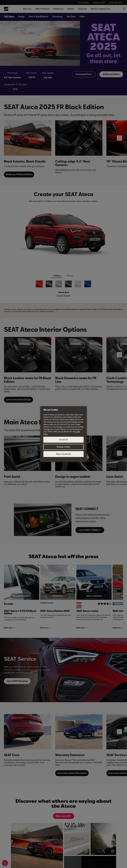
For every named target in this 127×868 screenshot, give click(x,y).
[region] (64, 434)
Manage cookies (63, 447)
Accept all (63, 440)
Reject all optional (63, 454)
